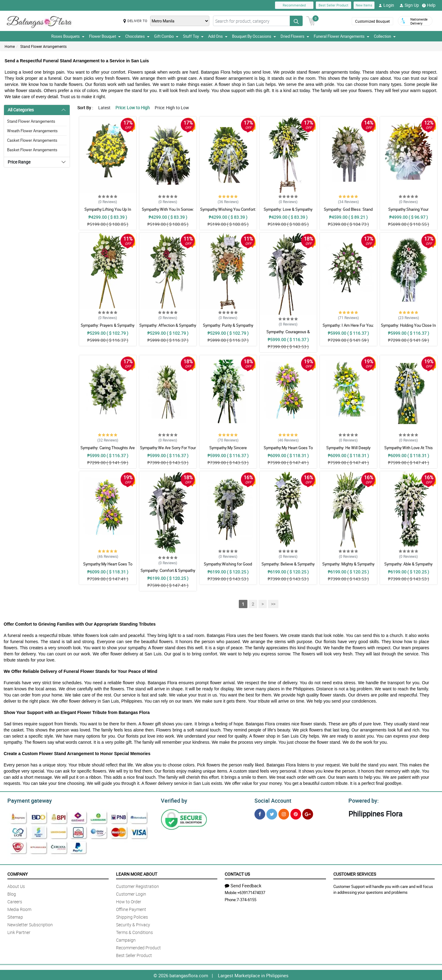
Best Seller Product (333, 5)
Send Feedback (243, 885)
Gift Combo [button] (166, 36)
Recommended (294, 5)
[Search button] (296, 21)
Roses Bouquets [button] (68, 36)
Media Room (19, 908)
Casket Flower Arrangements (32, 140)
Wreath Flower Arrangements (32, 131)
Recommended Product (138, 947)
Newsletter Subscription (30, 924)
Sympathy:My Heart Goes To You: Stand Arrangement (288, 450)
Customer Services (355, 873)
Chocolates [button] (137, 36)
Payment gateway (27, 800)
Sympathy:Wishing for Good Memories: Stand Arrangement (228, 567)
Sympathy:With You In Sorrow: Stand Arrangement (168, 212)
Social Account (271, 800)
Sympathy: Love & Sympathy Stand (288, 212)
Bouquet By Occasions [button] (254, 36)
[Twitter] (272, 813)
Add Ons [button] (218, 36)
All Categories (21, 110)
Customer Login (131, 893)
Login (386, 5)
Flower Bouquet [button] (105, 36)
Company (17, 873)
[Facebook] (260, 813)
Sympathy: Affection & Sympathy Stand (168, 328)
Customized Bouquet (372, 21)
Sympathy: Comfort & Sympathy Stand (168, 573)
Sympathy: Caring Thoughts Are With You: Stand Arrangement (108, 450)
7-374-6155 (246, 899)
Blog (12, 893)
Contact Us (237, 873)
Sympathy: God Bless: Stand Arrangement (348, 212)
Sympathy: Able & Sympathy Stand (408, 567)
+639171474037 (251, 892)
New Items (364, 5)
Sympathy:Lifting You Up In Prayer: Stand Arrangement (108, 212)
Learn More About (137, 873)
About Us (16, 885)
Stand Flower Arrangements (43, 46)
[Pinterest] (296, 813)
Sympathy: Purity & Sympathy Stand (228, 328)
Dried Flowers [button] (295, 36)
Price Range (19, 162)
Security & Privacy (133, 924)
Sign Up (409, 5)
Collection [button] (385, 36)
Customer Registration (138, 885)
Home (10, 46)
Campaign (126, 939)
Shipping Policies (132, 916)
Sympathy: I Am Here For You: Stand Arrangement (348, 328)
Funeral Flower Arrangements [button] (341, 36)
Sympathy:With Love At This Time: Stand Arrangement (409, 450)
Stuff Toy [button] (193, 36)
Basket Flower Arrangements (32, 150)
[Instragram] (284, 813)
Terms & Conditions (134, 931)
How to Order (129, 901)
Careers (15, 901)
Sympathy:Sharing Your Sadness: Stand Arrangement (408, 212)
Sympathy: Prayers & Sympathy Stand (108, 328)
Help (429, 5)
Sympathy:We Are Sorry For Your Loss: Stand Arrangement (168, 450)
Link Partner (19, 931)
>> (273, 604)
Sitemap (15, 916)
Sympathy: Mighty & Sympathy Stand (348, 567)
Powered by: (362, 800)
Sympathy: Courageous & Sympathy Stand (288, 334)
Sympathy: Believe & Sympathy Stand (288, 567)
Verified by (173, 800)
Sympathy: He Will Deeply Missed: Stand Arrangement (348, 450)
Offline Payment (131, 908)
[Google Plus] (308, 813)
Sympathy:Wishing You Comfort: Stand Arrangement (228, 212)
